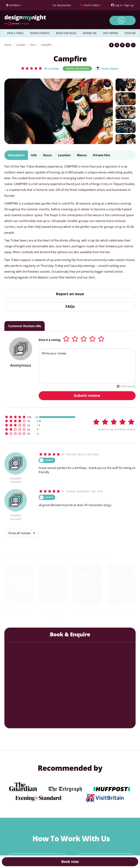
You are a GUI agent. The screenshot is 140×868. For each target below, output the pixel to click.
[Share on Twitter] (117, 45)
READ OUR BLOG (66, 33)
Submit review (87, 396)
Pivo (87, 614)
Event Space (110, 68)
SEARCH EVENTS (40, 33)
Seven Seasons (121, 609)
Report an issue (70, 294)
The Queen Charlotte (53, 616)
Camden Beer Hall (19, 614)
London (21, 45)
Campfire (46, 45)
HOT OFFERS (111, 33)
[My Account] (122, 5)
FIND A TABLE (15, 33)
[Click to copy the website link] (133, 45)
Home (8, 45)
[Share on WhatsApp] (128, 45)
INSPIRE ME (90, 33)
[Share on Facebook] (111, 45)
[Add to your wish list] (108, 84)
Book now (70, 862)
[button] (40, 68)
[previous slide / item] (12, 587)
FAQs (70, 307)
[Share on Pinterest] (122, 45)
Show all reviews (22, 533)
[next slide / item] (128, 587)
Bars (33, 45)
